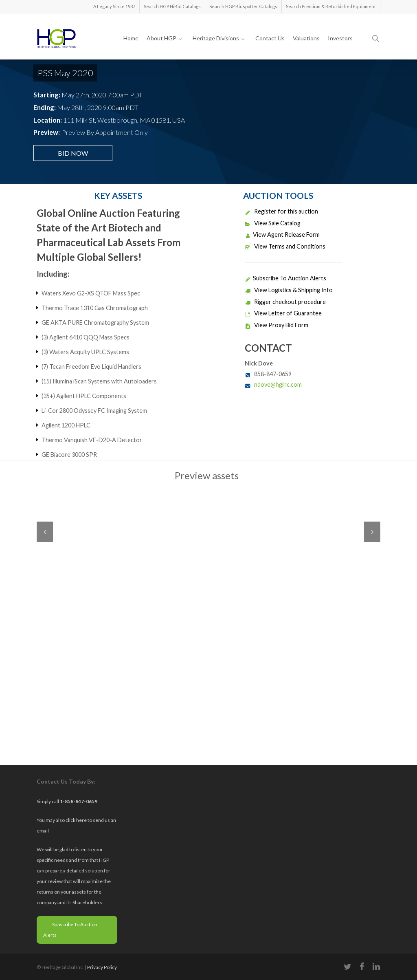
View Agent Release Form (282, 235)
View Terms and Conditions (285, 246)
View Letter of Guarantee (283, 313)
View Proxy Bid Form (277, 325)
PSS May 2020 (65, 73)
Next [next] (372, 532)
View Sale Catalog (273, 223)
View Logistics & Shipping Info (289, 290)
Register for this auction (281, 211)
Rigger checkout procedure (285, 302)
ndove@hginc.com (278, 384)
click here (77, 820)
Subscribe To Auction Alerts (285, 278)
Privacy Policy (102, 967)
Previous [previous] (45, 532)
